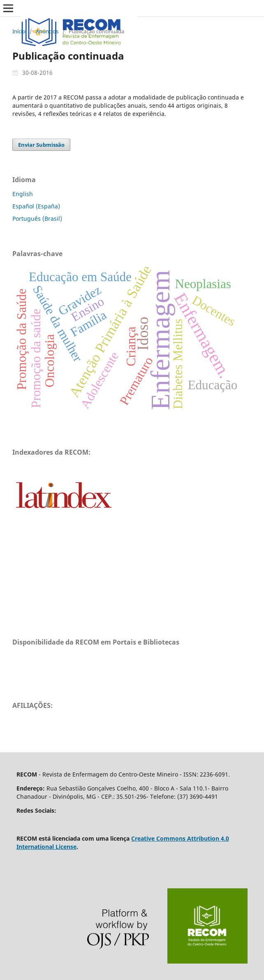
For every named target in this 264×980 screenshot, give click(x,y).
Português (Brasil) (37, 218)
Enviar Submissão (41, 145)
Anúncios (47, 31)
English (23, 194)
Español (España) (36, 206)
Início (19, 31)
